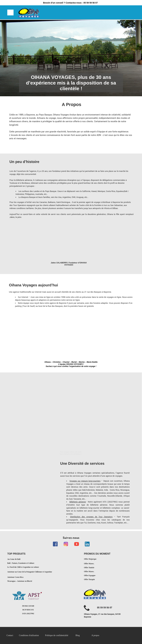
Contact (10, 635)
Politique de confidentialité (57, 635)
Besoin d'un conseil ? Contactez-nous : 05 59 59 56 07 (70, 3)
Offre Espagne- (90, 575)
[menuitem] (13, 635)
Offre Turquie (89, 579)
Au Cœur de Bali (14, 559)
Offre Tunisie (89, 568)
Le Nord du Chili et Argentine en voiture (23, 567)
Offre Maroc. (89, 564)
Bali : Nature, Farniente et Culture (21, 563)
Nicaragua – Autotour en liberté (20, 581)
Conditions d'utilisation (29, 635)
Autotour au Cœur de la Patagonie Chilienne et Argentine (30, 572)
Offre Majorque (90, 559)
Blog (78, 635)
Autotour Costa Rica (15, 577)
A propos (95, 635)
